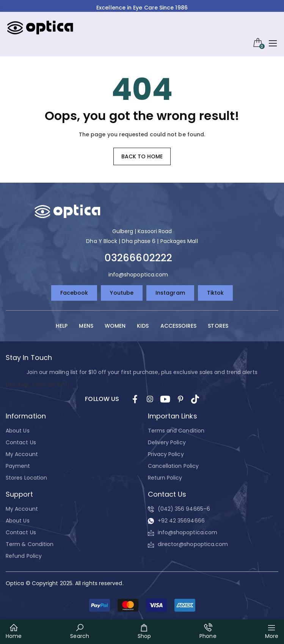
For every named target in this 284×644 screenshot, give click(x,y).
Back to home (142, 156)
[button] (142, 605)
